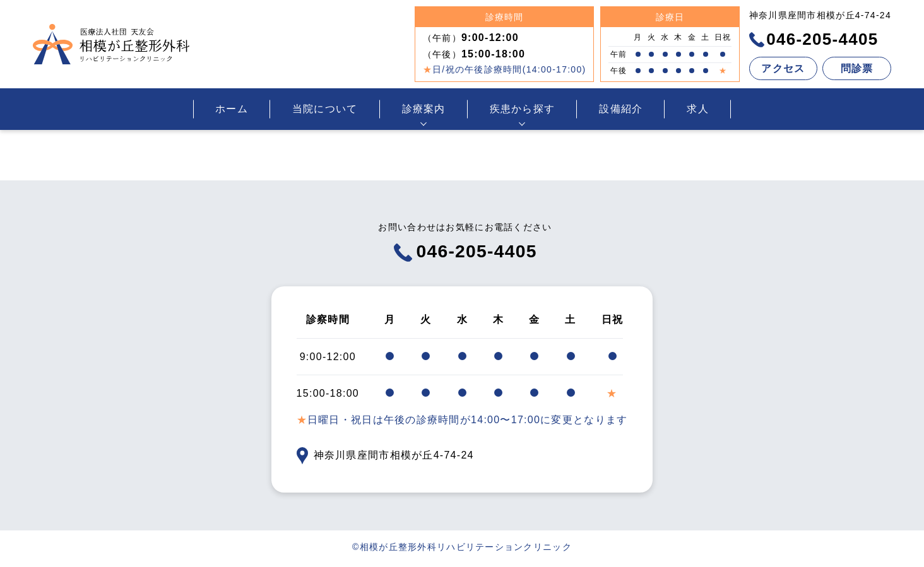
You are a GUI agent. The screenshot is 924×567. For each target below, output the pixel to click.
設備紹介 (621, 109)
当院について (325, 109)
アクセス (783, 68)
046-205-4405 (814, 39)
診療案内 (424, 109)
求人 (698, 109)
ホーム (232, 109)
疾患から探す (523, 109)
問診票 (857, 68)
